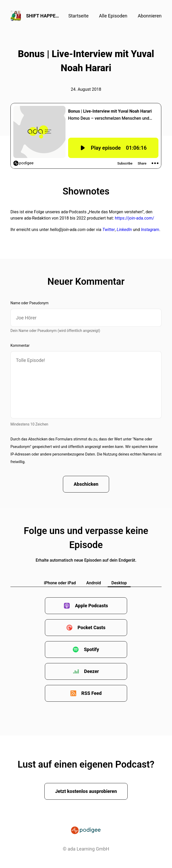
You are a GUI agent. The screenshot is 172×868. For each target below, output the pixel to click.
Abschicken (86, 484)
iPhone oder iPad (60, 583)
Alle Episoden (113, 16)
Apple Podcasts (91, 606)
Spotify (91, 649)
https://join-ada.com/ (135, 218)
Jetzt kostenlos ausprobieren (86, 791)
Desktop (119, 583)
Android (94, 583)
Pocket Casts (91, 627)
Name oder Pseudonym (29, 303)
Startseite (78, 16)
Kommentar (20, 345)
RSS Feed (92, 693)
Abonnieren (150, 16)
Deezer (91, 671)
